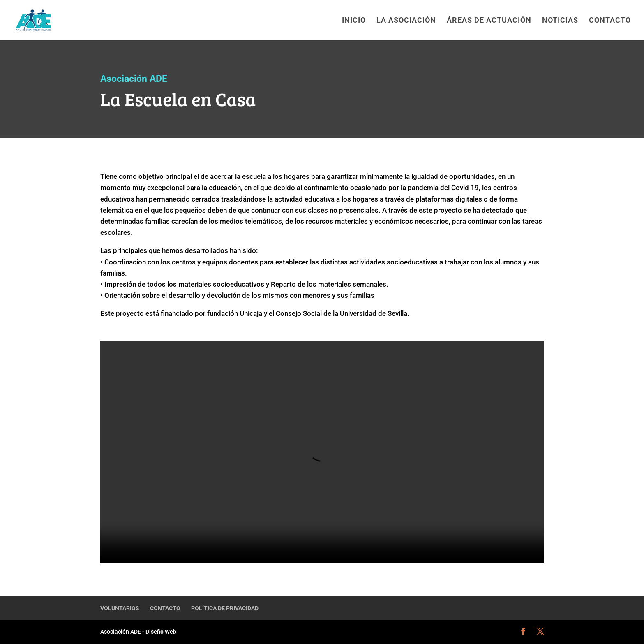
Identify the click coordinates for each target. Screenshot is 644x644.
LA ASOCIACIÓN (406, 21)
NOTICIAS (560, 21)
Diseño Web (160, 632)
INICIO (354, 21)
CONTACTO (610, 21)
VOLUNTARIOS (120, 608)
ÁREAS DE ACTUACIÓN (489, 21)
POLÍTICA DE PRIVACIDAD (225, 608)
